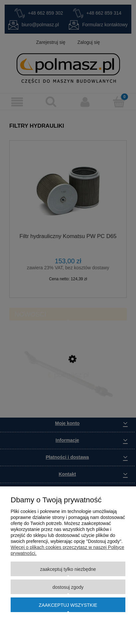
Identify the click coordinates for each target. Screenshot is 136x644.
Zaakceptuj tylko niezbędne (68, 569)
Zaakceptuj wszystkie (68, 605)
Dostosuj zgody (68, 587)
